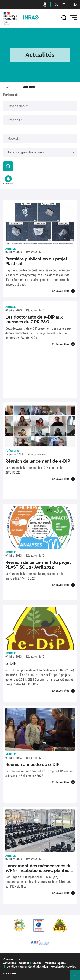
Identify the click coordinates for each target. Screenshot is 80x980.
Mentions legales (55, 963)
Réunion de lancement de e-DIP (38, 461)
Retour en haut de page (77, 977)
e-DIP (11, 664)
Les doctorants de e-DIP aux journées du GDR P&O (34, 319)
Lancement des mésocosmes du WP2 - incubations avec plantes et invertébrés (40, 870)
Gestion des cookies (63, 967)
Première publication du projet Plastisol (36, 261)
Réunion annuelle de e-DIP (32, 765)
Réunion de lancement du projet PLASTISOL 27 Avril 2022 (38, 565)
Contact (24, 963)
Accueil (10, 87)
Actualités (9, 963)
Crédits (37, 963)
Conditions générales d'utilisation (27, 967)
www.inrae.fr (11, 973)
